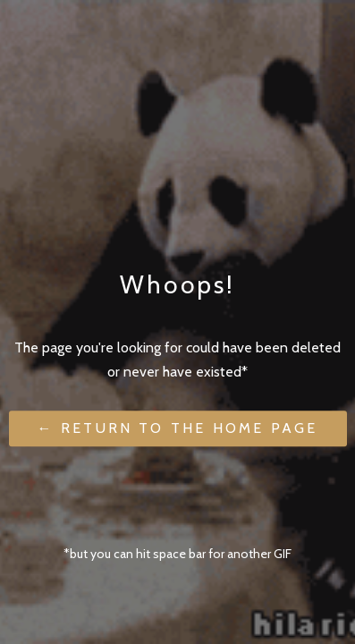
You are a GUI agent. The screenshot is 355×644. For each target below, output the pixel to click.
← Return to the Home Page (178, 429)
